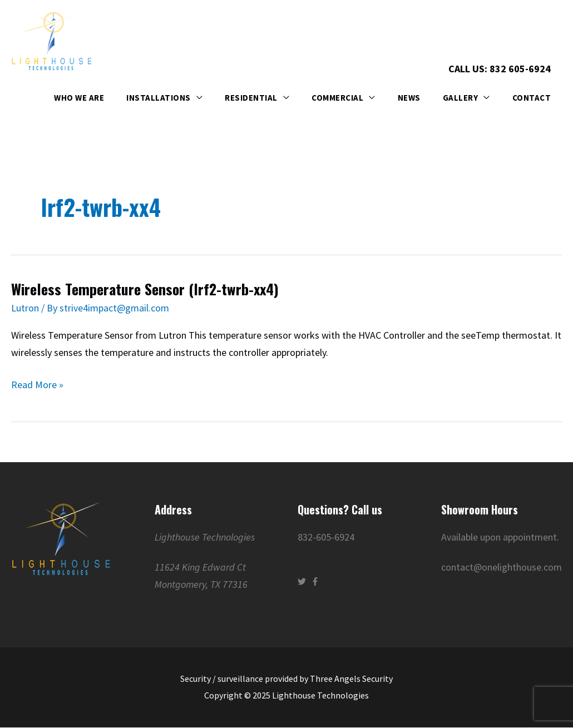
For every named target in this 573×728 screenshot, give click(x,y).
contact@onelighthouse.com (502, 567)
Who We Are (79, 98)
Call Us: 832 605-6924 (500, 68)
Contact (532, 98)
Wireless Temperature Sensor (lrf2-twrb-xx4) (145, 289)
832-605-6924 (326, 537)
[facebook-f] (317, 581)
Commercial (337, 98)
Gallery (461, 98)
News (409, 98)
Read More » (37, 384)
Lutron (25, 308)
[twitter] (303, 581)
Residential (251, 98)
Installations (159, 98)
